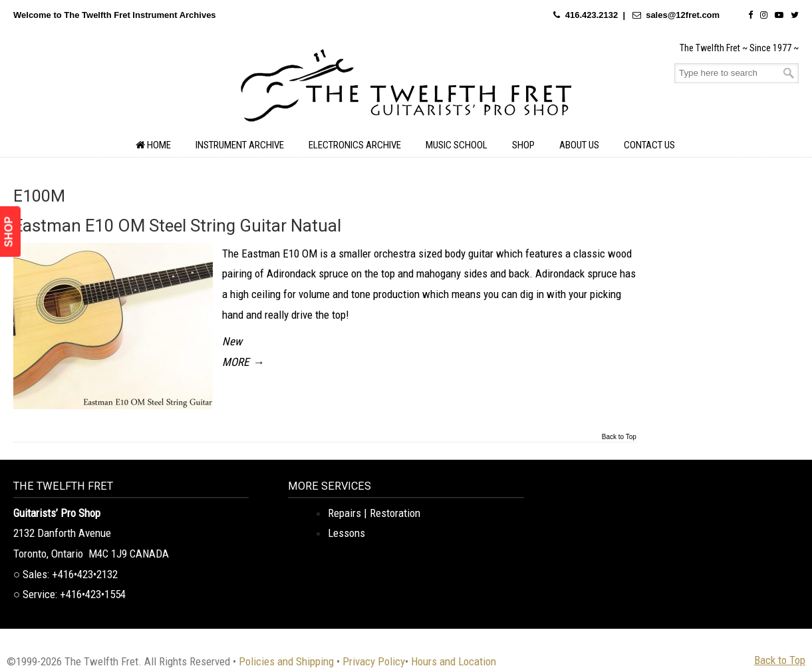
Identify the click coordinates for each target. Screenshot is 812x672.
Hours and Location (454, 661)
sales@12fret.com (683, 15)
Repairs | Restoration (374, 513)
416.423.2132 (592, 15)
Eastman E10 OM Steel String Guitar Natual (177, 226)
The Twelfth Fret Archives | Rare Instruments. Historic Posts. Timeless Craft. (406, 89)
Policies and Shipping (286, 661)
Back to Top (619, 437)
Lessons (346, 533)
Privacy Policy (374, 661)
